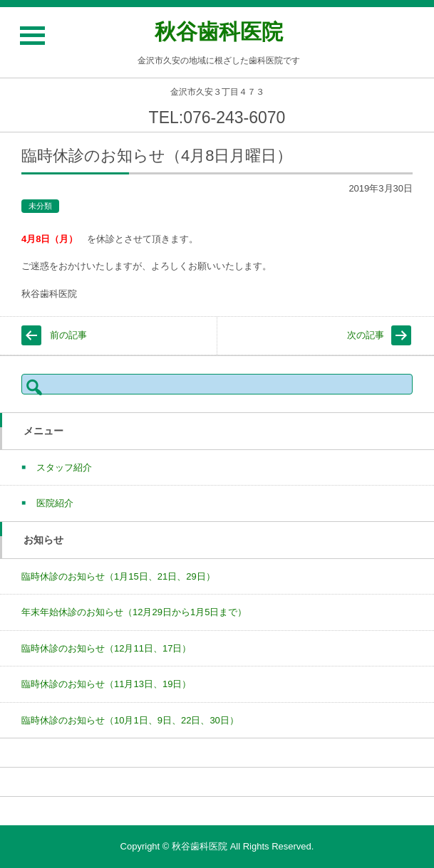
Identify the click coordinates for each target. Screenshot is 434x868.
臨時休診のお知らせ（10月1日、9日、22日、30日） (130, 720)
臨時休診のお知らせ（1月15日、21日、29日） (118, 576)
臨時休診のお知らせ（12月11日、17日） (106, 648)
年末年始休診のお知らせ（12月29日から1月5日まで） (134, 612)
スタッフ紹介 (64, 467)
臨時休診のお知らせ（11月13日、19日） (106, 684)
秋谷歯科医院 (219, 32)
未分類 (40, 206)
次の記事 (366, 335)
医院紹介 (55, 503)
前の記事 (68, 335)
